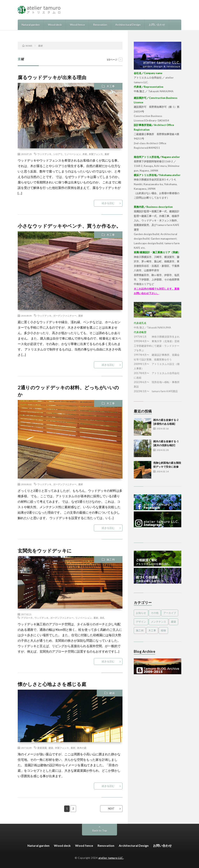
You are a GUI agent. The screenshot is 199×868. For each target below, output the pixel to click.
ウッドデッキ (44, 154)
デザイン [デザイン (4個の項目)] (141, 622)
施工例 (111, 560)
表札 (102, 618)
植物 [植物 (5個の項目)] (163, 630)
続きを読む (108, 203)
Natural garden (31, 25)
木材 (85, 154)
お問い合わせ (157, 25)
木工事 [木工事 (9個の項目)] (152, 630)
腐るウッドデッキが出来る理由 (52, 77)
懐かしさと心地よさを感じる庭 (52, 684)
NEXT (111, 809)
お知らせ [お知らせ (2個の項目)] (141, 613)
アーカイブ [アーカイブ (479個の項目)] (170, 613)
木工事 (111, 86)
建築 (112, 693)
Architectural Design (128, 25)
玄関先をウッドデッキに (45, 551)
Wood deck (55, 25)
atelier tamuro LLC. (111, 858)
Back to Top (100, 830)
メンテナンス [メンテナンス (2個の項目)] (158, 622)
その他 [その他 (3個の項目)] (155, 613)
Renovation (100, 25)
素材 (107, 154)
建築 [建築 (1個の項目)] (173, 622)
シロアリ (58, 154)
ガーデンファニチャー (65, 316)
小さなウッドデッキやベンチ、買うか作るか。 (69, 226)
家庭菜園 (42, 748)
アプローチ (27, 618)
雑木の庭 (82, 748)
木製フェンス (96, 154)
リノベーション (72, 154)
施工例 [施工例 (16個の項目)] (140, 630)
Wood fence (77, 25)
